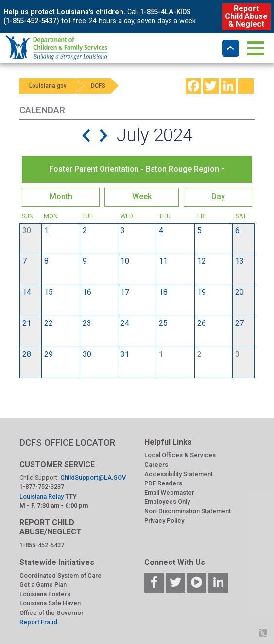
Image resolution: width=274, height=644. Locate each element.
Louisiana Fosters (45, 594)
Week (142, 197)
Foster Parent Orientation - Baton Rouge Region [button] (134, 169)
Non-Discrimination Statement (188, 511)
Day (218, 197)
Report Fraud (38, 622)
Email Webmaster (169, 492)
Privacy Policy (164, 521)
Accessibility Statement (179, 474)
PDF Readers (163, 483)
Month (61, 197)
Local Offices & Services (180, 455)
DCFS (98, 86)
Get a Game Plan (43, 585)
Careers (156, 464)
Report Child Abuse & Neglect (246, 16)
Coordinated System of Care (60, 575)
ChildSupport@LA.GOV (93, 477)
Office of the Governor (51, 613)
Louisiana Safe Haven (50, 603)
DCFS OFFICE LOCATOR (67, 443)
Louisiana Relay (42, 496)
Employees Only (167, 502)
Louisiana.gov (48, 86)
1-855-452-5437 (42, 545)
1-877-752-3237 (42, 487)
